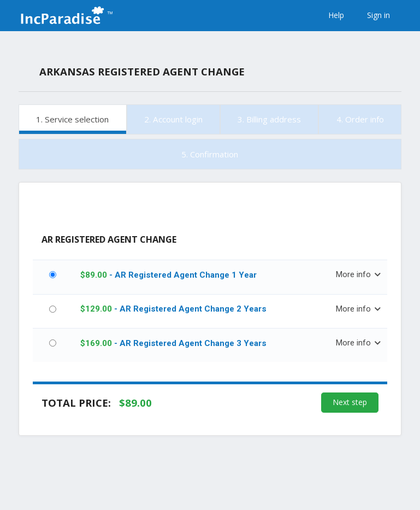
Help (336, 15)
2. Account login (173, 119)
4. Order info (360, 119)
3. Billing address (269, 119)
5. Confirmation (210, 154)
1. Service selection (72, 119)
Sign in (378, 15)
